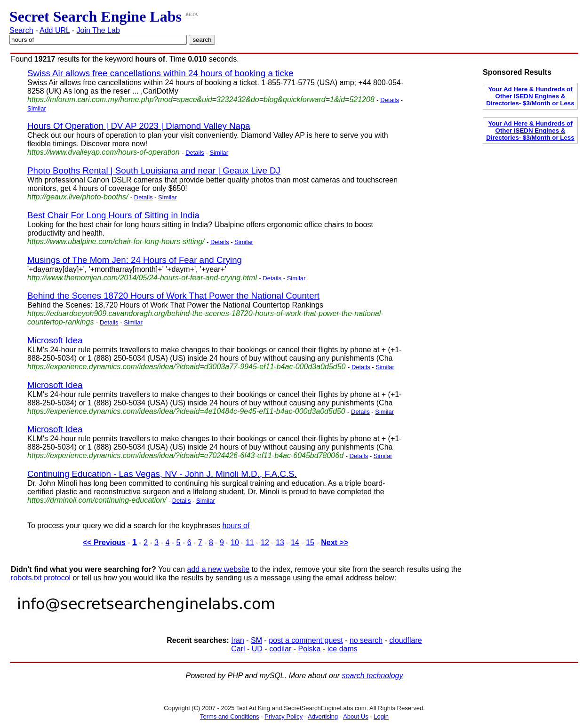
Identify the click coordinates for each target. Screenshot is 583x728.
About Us (355, 716)
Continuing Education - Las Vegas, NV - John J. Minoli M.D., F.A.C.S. (162, 474)
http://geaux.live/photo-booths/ (78, 197)
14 (295, 542)
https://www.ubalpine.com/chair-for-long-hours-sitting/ (116, 241)
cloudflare (405, 640)
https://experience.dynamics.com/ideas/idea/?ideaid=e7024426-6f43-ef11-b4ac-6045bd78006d (185, 455)
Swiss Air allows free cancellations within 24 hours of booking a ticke (160, 73)
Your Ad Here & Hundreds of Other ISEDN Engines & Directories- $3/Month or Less (530, 96)
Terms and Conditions (230, 716)
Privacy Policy (284, 716)
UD (257, 649)
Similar (37, 108)
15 (310, 542)
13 (280, 542)
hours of (236, 526)
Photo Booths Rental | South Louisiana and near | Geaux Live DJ (154, 170)
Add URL (55, 30)
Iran (238, 640)
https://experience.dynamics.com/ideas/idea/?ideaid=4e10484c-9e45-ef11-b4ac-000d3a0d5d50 (186, 411)
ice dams (343, 649)
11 (250, 542)
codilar (280, 649)
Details (390, 100)
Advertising (323, 716)
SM (256, 640)
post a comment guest (306, 640)
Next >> (335, 542)
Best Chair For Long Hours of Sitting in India (113, 215)
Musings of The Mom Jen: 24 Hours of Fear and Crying (135, 260)
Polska (309, 649)
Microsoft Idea (55, 340)
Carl (238, 649)
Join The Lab (98, 30)
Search (21, 30)
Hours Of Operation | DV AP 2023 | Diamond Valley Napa (139, 126)
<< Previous (104, 542)
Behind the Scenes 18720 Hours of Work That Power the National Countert (173, 296)
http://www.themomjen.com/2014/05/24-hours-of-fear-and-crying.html (142, 278)
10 (235, 542)
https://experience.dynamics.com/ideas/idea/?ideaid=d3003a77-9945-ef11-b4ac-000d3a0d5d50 (186, 367)
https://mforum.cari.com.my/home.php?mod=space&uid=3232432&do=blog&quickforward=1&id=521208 (201, 99)
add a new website (219, 569)
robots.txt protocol (41, 578)
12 (265, 542)
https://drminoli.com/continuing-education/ (97, 500)
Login (381, 716)
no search (366, 640)
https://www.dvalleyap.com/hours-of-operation (104, 152)
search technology (373, 676)
